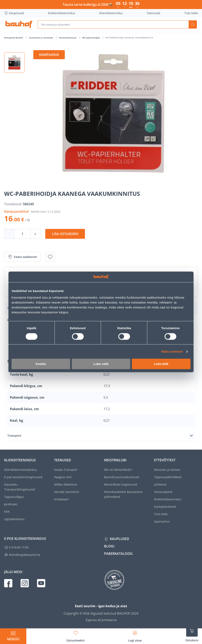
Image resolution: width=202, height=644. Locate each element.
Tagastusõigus (14, 497)
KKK (7, 512)
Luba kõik (161, 364)
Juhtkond (160, 484)
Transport (14, 436)
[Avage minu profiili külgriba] (135, 635)
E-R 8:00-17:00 (19, 547)
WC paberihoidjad (91, 38)
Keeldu (41, 364)
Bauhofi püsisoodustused (122, 477)
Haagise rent (63, 477)
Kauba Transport (66, 470)
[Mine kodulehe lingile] (19, 24)
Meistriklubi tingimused (121, 484)
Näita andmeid (172, 351)
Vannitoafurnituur (68, 38)
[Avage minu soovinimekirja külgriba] (76, 635)
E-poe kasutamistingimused (23, 477)
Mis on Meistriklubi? (118, 470)
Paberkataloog (118, 554)
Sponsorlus (162, 521)
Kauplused (14, 13)
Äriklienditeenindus (62, 13)
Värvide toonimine (67, 492)
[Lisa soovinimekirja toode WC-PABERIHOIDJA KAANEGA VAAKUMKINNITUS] (50, 257)
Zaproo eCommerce (101, 620)
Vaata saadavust (22, 257)
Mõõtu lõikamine (66, 484)
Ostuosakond (163, 492)
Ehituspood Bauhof (14, 38)
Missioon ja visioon (167, 470)
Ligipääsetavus (14, 519)
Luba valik (101, 364)
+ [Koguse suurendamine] (35, 234)
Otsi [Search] (193, 24)
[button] (14, 62)
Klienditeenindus (111, 13)
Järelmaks (11, 504)
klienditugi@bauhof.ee (25, 555)
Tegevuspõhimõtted (168, 477)
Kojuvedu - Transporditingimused (20, 487)
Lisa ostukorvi (65, 234)
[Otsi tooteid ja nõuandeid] (113, 24)
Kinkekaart (61, 499)
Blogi (109, 546)
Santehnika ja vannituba (41, 38)
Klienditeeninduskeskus (21, 470)
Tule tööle (191, 13)
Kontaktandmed (165, 507)
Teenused (153, 13)
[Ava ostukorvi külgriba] (192, 634)
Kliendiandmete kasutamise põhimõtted (123, 494)
